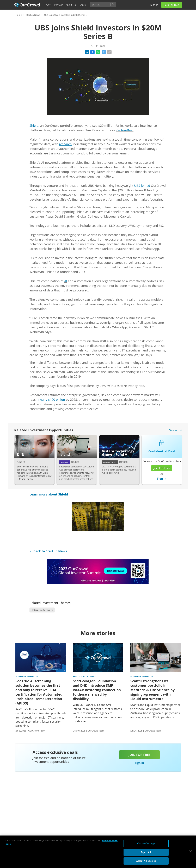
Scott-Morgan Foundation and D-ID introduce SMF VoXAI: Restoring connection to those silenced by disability (97, 690)
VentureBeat (125, 130)
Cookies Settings (146, 843)
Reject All (146, 852)
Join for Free (172, 5)
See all (174, 430)
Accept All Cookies (146, 861)
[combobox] (103, 5)
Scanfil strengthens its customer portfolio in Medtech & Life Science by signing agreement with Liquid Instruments (152, 690)
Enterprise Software (42, 610)
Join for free (140, 755)
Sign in (154, 5)
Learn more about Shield (49, 494)
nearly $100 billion (52, 400)
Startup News (33, 15)
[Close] (191, 851)
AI (66, 281)
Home (19, 15)
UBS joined (142, 186)
